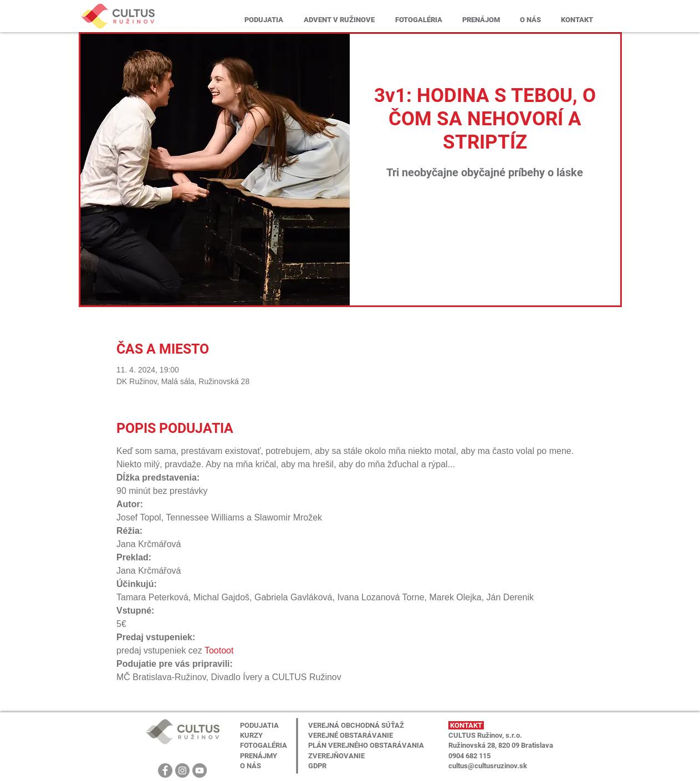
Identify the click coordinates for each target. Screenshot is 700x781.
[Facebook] (165, 770)
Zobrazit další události (485, 236)
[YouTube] (200, 770)
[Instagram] (182, 770)
